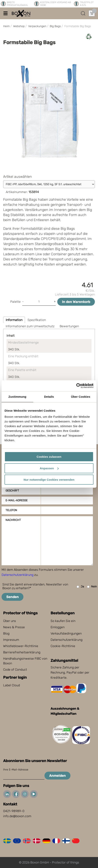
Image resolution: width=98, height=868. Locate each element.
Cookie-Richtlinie (63, 646)
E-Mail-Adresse (17, 500)
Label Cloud (12, 685)
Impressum (11, 640)
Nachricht (13, 520)
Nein (92, 587)
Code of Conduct (15, 670)
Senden (12, 597)
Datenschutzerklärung (18, 575)
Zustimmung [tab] (17, 397)
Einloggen (58, 627)
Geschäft (12, 491)
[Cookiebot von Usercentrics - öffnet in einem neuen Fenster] (76, 386)
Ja (80, 587)
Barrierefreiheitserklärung (22, 652)
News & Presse (14, 627)
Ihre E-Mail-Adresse (16, 770)
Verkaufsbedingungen (66, 633)
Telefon (11, 510)
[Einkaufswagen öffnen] (92, 13)
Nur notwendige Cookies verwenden (49, 480)
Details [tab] (49, 397)
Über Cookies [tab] (81, 397)
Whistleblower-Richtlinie (21, 646)
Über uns (10, 621)
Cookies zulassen (49, 457)
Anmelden (57, 776)
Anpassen (49, 468)
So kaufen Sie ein (63, 621)
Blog (6, 633)
